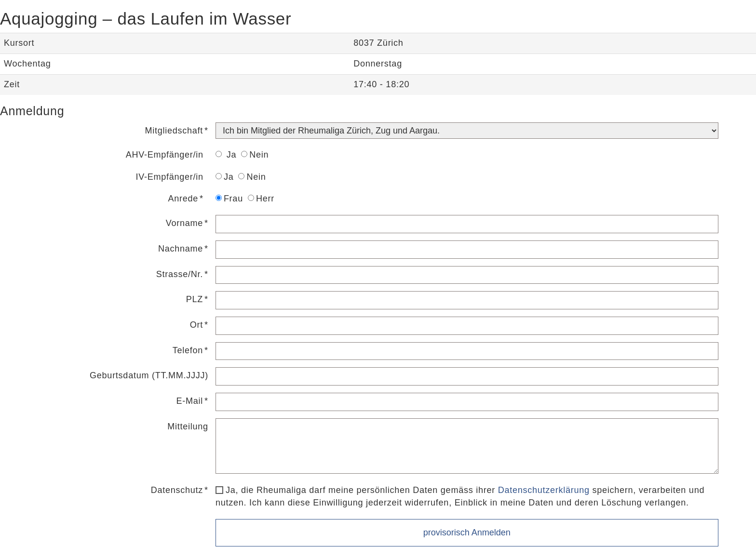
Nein (255, 155)
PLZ (195, 299)
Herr (261, 199)
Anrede (183, 199)
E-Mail (190, 401)
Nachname (181, 249)
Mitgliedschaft (174, 131)
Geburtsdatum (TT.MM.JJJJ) (149, 375)
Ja (226, 155)
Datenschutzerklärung (544, 490)
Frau (229, 199)
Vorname (184, 223)
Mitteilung (188, 426)
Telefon (188, 350)
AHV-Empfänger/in (165, 155)
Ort (196, 325)
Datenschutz (177, 490)
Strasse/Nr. (180, 274)
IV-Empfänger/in (170, 177)
